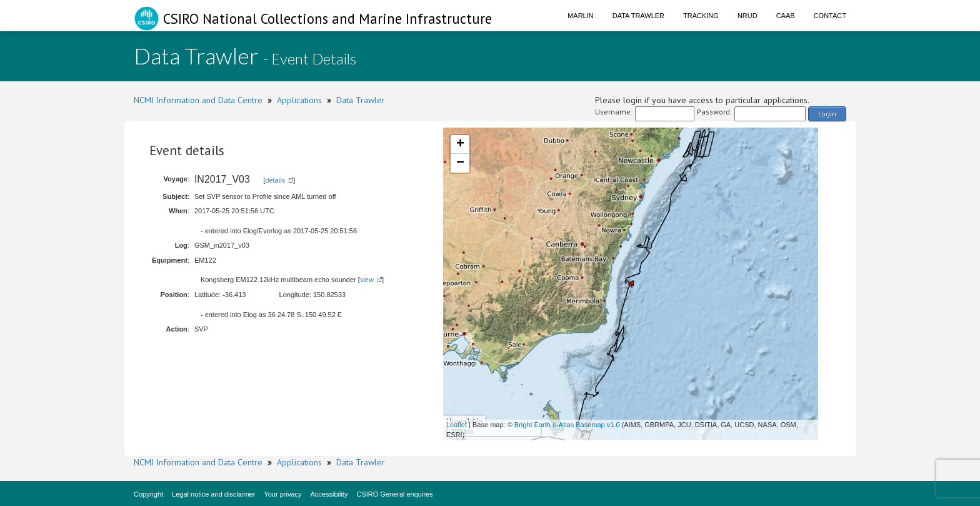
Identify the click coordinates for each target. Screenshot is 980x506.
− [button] (460, 163)
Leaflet (457, 425)
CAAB (786, 16)
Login (827, 114)
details (275, 180)
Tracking (701, 16)
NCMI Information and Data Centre (198, 100)
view (367, 280)
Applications (299, 100)
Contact (830, 16)
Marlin (581, 16)
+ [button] (460, 144)
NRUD (747, 16)
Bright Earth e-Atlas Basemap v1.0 (567, 425)
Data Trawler (638, 16)
